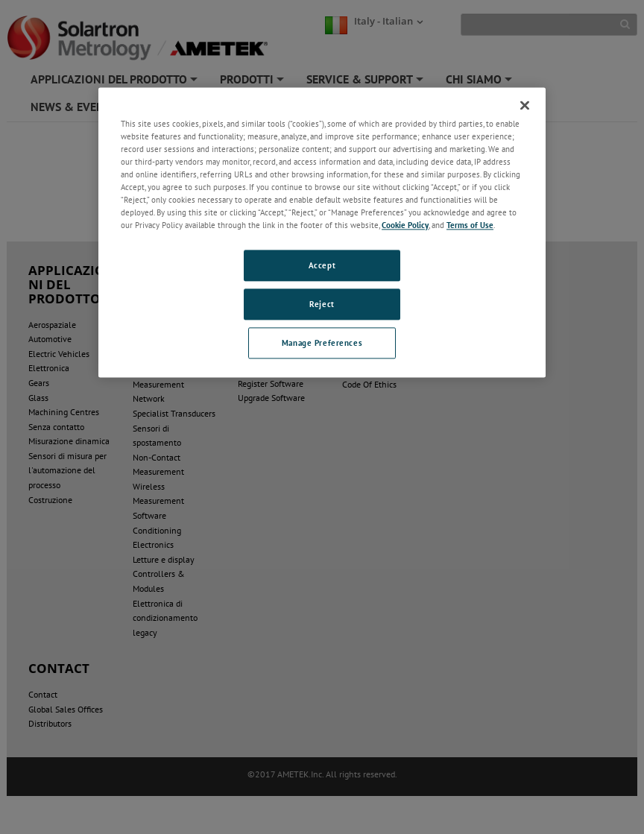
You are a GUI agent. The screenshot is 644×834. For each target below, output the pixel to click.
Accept (322, 266)
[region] (322, 232)
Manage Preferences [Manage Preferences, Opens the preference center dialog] (322, 343)
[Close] (525, 105)
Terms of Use (470, 225)
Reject (322, 304)
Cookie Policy (405, 225)
